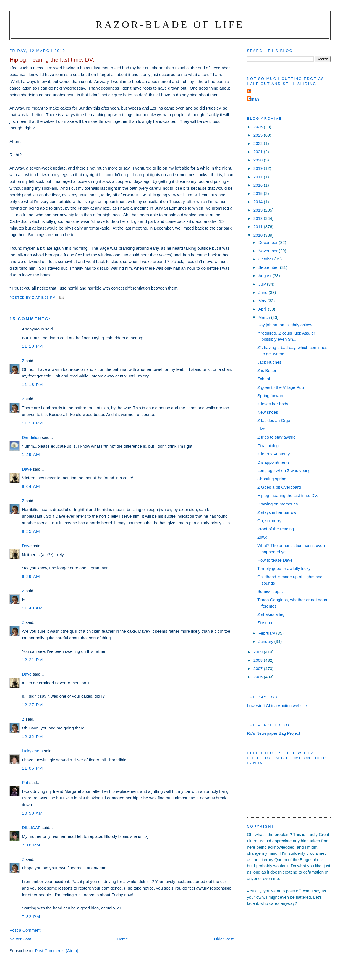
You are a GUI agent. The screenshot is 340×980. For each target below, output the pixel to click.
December (269, 242)
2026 (259, 127)
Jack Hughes (269, 362)
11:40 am (32, 608)
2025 (259, 135)
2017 (259, 177)
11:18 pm (32, 385)
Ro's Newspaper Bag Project (273, 733)
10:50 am (32, 813)
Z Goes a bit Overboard (279, 487)
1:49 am (31, 454)
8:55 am (31, 531)
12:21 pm (32, 660)
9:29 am (31, 576)
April (263, 309)
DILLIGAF (31, 827)
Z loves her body (273, 404)
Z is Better (267, 370)
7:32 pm (31, 917)
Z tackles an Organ (275, 420)
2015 (259, 193)
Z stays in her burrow (277, 512)
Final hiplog (268, 446)
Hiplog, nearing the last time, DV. (288, 495)
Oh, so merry (269, 521)
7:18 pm (31, 845)
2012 (259, 218)
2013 (259, 210)
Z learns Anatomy (274, 454)
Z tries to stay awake (276, 437)
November (269, 251)
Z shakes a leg (271, 614)
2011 (259, 227)
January (266, 641)
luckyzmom (32, 751)
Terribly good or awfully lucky (284, 568)
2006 (259, 677)
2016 (259, 185)
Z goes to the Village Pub (281, 387)
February (267, 633)
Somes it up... (270, 591)
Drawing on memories (278, 504)
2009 (259, 652)
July (263, 284)
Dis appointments (274, 462)
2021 (259, 152)
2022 (259, 143)
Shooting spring (272, 479)
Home (122, 939)
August (266, 276)
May (263, 301)
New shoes (268, 412)
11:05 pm (32, 768)
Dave (27, 469)
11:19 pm (32, 423)
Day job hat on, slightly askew (285, 325)
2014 (259, 202)
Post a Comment (25, 930)
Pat (25, 782)
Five (261, 429)
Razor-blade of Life (170, 24)
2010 (259, 235)
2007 (259, 668)
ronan (254, 99)
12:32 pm (32, 737)
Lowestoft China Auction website (277, 706)
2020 (259, 160)
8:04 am (31, 486)
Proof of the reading (276, 529)
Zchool (264, 379)
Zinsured (266, 623)
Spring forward (271, 396)
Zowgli (263, 537)
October (266, 259)
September (269, 267)
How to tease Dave (275, 560)
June (264, 292)
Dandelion (31, 437)
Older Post (224, 939)
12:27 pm (32, 705)
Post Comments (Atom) (57, 951)
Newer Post (20, 939)
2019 (259, 168)
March (265, 317)
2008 (259, 660)
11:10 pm (32, 346)
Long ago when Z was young (284, 471)
